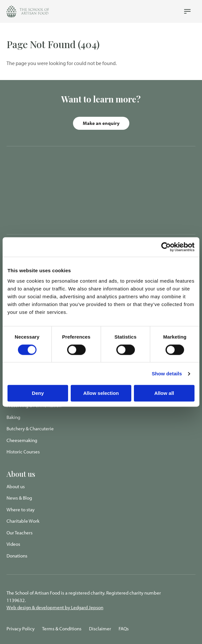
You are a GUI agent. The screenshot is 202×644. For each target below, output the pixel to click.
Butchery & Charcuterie (30, 429)
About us (16, 486)
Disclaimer (100, 629)
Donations (17, 556)
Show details (167, 374)
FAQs (124, 629)
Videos (13, 544)
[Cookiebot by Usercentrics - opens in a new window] (166, 247)
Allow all (164, 393)
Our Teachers (20, 533)
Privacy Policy (21, 629)
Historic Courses (23, 452)
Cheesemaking (22, 440)
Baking (13, 417)
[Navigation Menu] (187, 11)
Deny (38, 393)
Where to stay (21, 510)
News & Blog (19, 498)
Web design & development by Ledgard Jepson (55, 607)
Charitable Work (23, 521)
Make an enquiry (101, 123)
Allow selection (101, 393)
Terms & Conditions (62, 629)
